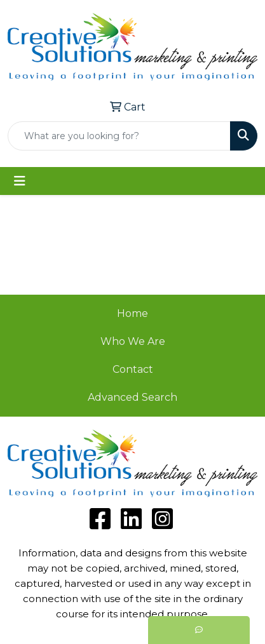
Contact (133, 369)
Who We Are (133, 341)
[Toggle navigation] (20, 181)
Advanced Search (132, 397)
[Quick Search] (119, 136)
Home (132, 313)
